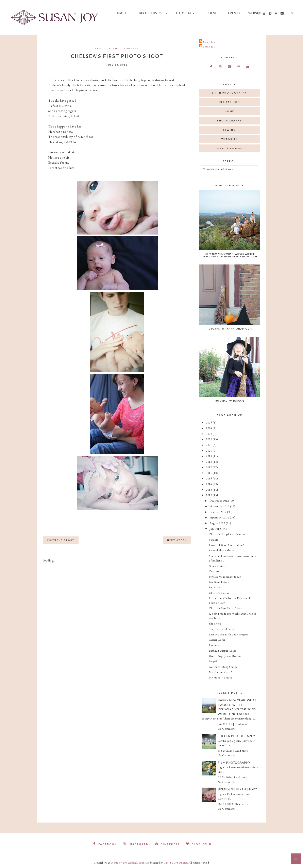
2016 (209, 473)
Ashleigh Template (139, 863)
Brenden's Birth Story (237, 789)
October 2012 (218, 512)
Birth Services (153, 13)
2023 (209, 434)
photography (230, 121)
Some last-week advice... (223, 629)
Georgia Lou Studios (175, 863)
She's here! (215, 623)
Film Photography (234, 763)
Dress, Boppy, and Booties (225, 656)
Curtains (214, 571)
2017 (209, 467)
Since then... (216, 587)
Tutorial (185, 13)
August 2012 (218, 523)
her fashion (230, 102)
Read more (241, 724)
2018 (209, 462)
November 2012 (220, 506)
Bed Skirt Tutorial (220, 582)
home (230, 111)
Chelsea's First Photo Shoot (226, 608)
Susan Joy (209, 42)
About (124, 13)
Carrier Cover (217, 640)
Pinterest (214, 645)
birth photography (229, 93)
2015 (209, 478)
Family (101, 48)
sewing (230, 130)
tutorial (230, 139)
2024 (209, 428)
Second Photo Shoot (222, 550)
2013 (209, 489)
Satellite (214, 540)
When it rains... (218, 566)
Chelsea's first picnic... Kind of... (228, 534)
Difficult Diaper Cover (223, 650)
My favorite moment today (225, 577)
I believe (211, 13)
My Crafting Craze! (220, 672)
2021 (209, 445)
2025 (209, 422)
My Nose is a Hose (221, 677)
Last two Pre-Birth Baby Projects (229, 634)
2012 (209, 495)
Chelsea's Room (219, 593)
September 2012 (220, 517)
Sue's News (120, 863)
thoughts (130, 48)
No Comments (227, 729)
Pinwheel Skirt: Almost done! (226, 545)
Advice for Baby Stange (223, 667)
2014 (209, 484)
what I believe (230, 148)
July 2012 (216, 529)
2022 (209, 439)
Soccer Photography (237, 736)
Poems (114, 48)
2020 (209, 450)
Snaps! (213, 661)
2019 (209, 456)
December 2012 (220, 501)
